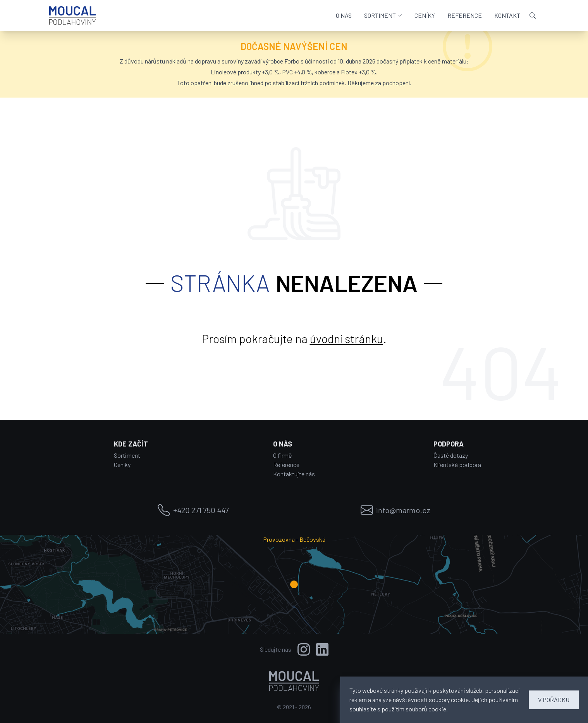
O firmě (283, 455)
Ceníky (122, 465)
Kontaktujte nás (294, 474)
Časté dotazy (451, 455)
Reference (286, 465)
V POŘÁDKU (554, 700)
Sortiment (127, 455)
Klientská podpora (457, 465)
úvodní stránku (346, 338)
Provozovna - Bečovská (294, 539)
